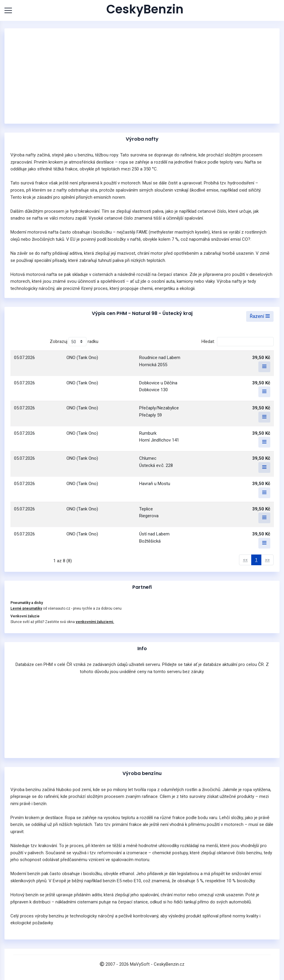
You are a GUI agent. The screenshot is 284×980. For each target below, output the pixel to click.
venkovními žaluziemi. (95, 622)
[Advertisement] (142, 76)
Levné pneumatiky (26, 608)
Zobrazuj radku (74, 342)
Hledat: (238, 342)
